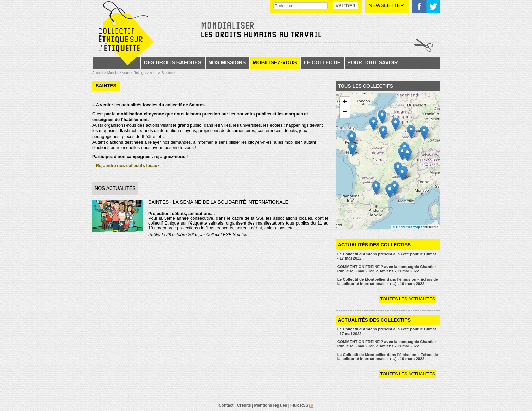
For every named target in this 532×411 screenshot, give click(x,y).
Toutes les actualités (408, 299)
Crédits (244, 405)
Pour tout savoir (373, 62)
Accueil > (100, 73)
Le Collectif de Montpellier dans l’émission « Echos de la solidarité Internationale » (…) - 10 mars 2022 (388, 281)
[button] (394, 188)
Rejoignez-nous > (147, 73)
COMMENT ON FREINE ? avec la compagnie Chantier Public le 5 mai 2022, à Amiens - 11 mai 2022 (387, 269)
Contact (226, 405)
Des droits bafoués (173, 62)
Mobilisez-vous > (120, 73)
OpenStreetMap (408, 227)
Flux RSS (302, 405)
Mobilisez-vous (275, 62)
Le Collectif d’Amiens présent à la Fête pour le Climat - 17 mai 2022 (387, 256)
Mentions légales (271, 405)
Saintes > (169, 73)
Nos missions (227, 62)
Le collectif (322, 62)
